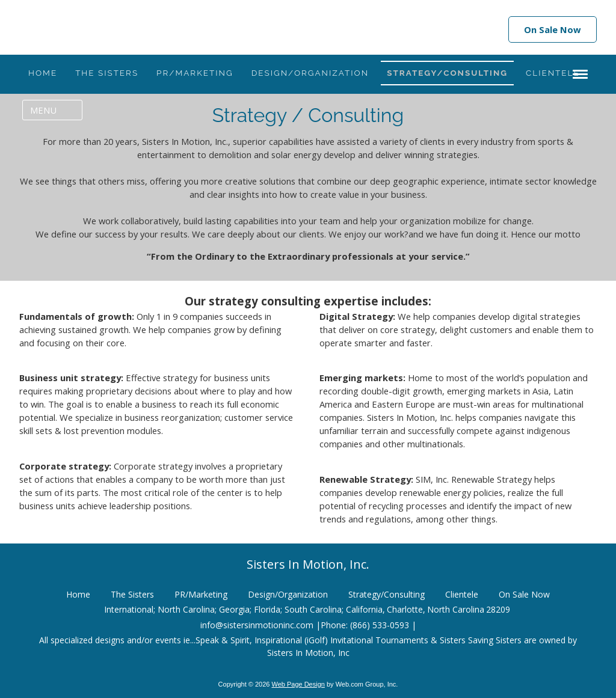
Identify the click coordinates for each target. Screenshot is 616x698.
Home (78, 591)
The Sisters (132, 591)
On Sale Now (553, 29)
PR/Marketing (201, 591)
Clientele (462, 591)
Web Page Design (298, 681)
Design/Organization (288, 591)
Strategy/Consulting (387, 591)
